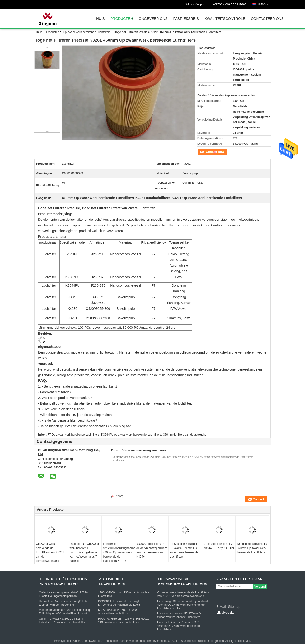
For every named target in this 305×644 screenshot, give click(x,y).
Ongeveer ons (153, 19)
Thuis (39, 32)
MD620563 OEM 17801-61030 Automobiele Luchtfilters (117, 612)
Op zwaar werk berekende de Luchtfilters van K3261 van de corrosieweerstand (50, 552)
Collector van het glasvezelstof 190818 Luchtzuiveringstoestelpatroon (63, 594)
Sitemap (234, 607)
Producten (122, 19)
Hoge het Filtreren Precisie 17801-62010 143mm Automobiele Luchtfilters (124, 620)
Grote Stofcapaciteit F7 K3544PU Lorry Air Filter (219, 546)
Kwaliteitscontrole (225, 19)
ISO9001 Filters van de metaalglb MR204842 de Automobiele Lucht (119, 603)
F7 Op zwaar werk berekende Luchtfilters (73, 435)
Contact (202, 151)
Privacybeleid (62, 641)
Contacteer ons (267, 19)
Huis (100, 19)
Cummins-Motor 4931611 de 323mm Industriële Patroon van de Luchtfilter (62, 620)
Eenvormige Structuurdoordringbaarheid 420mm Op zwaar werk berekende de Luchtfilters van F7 (119, 552)
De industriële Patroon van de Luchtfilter (64, 581)
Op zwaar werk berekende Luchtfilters (87, 32)
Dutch (264, 3)
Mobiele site (225, 613)
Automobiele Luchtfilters (112, 581)
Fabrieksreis (186, 19)
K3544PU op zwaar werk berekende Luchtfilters (131, 435)
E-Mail (221, 607)
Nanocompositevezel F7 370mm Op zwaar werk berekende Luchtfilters (252, 548)
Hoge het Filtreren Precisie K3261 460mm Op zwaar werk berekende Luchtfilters (179, 626)
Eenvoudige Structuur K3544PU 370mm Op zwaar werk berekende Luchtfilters (184, 550)
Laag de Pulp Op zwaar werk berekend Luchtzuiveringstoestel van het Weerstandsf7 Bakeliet (84, 552)
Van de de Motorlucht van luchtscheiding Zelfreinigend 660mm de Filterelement (64, 612)
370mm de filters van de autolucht (184, 435)
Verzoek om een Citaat (229, 4)
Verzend (260, 586)
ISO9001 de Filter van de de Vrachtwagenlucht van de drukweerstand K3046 (152, 550)
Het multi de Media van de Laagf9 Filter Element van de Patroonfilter (64, 603)
